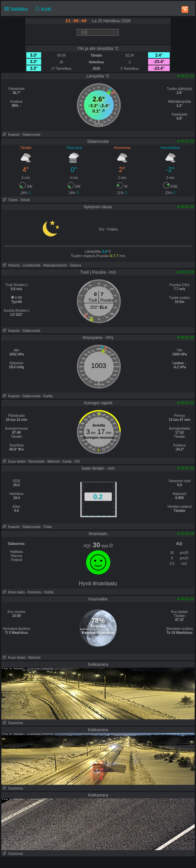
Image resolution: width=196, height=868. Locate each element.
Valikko (18, 9)
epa (107, 546)
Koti (42, 9)
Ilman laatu (13, 592)
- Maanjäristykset (54, 265)
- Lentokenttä (30, 265)
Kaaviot (10, 135)
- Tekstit (24, 200)
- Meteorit (52, 461)
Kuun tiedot (13, 461)
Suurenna (12, 723)
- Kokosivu (34, 592)
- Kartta (47, 396)
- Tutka (47, 527)
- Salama (74, 265)
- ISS (76, 461)
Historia (10, 265)
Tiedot (9, 200)
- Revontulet (35, 461)
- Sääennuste (30, 135)
